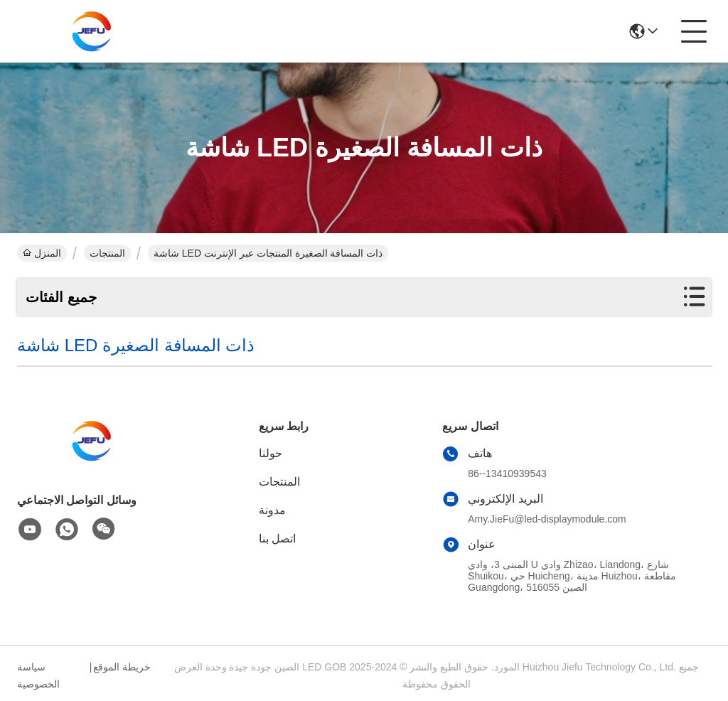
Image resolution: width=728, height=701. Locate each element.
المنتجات (107, 253)
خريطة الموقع (122, 667)
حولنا (271, 453)
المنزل (42, 253)
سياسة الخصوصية (38, 675)
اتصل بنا (277, 539)
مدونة (272, 510)
